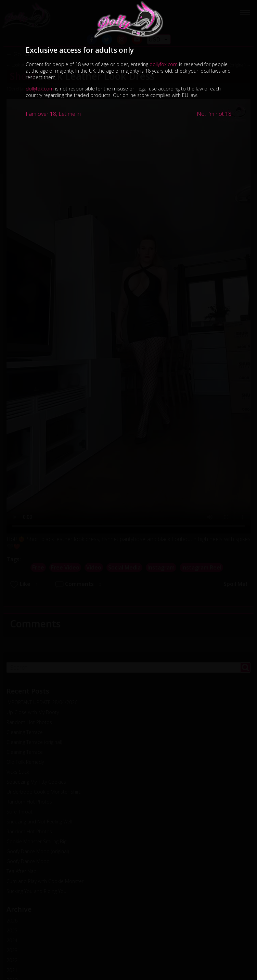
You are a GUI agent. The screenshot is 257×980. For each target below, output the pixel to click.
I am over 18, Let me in (53, 114)
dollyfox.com (164, 64)
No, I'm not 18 (214, 114)
